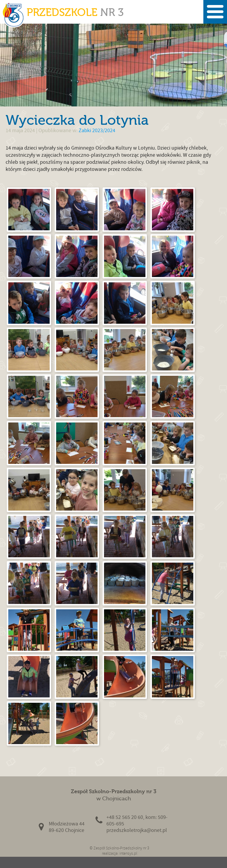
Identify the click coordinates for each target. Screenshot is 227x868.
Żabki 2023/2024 (97, 131)
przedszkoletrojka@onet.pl (137, 830)
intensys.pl (128, 853)
